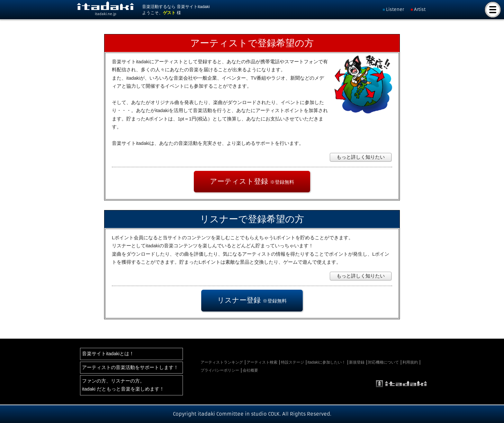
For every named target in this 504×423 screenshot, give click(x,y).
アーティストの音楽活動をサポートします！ (130, 367)
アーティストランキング (222, 362)
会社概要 (250, 370)
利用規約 (410, 362)
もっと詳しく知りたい (361, 157)
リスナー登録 (252, 300)
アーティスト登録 (252, 181)
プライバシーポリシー (220, 370)
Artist (420, 9)
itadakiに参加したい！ (327, 362)
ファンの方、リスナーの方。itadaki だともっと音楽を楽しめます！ (123, 385)
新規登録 (357, 362)
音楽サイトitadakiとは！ (108, 354)
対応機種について (383, 362)
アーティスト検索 (262, 362)
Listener (395, 9)
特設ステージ (292, 362)
